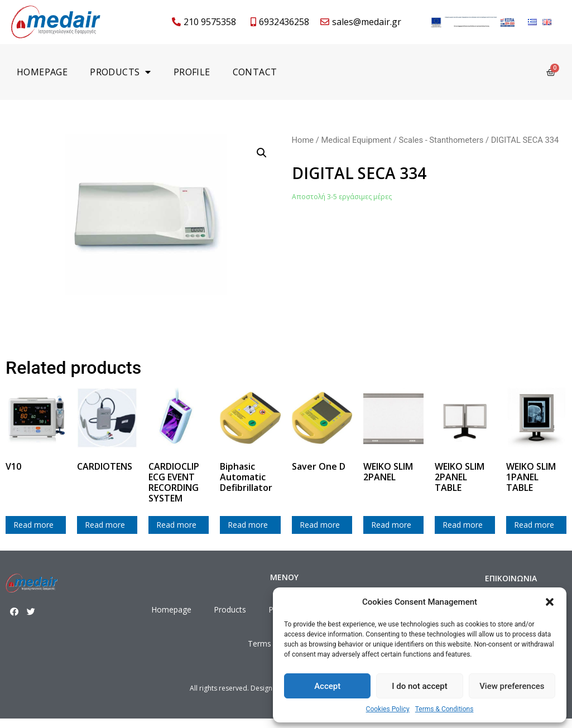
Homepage (42, 72)
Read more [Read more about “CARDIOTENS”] (105, 525)
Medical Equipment (356, 140)
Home (303, 140)
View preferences (512, 686)
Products (121, 72)
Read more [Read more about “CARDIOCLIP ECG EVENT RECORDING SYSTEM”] (176, 525)
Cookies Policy (388, 709)
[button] (550, 602)
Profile (192, 72)
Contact (255, 72)
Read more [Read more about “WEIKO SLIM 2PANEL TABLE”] (463, 525)
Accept (327, 686)
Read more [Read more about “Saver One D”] (320, 525)
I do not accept (419, 686)
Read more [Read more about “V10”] (33, 525)
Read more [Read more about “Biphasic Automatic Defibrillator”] (248, 525)
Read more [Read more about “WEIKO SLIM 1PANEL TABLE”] (534, 525)
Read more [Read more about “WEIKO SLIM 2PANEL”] (391, 525)
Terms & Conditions (444, 709)
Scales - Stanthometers (441, 140)
